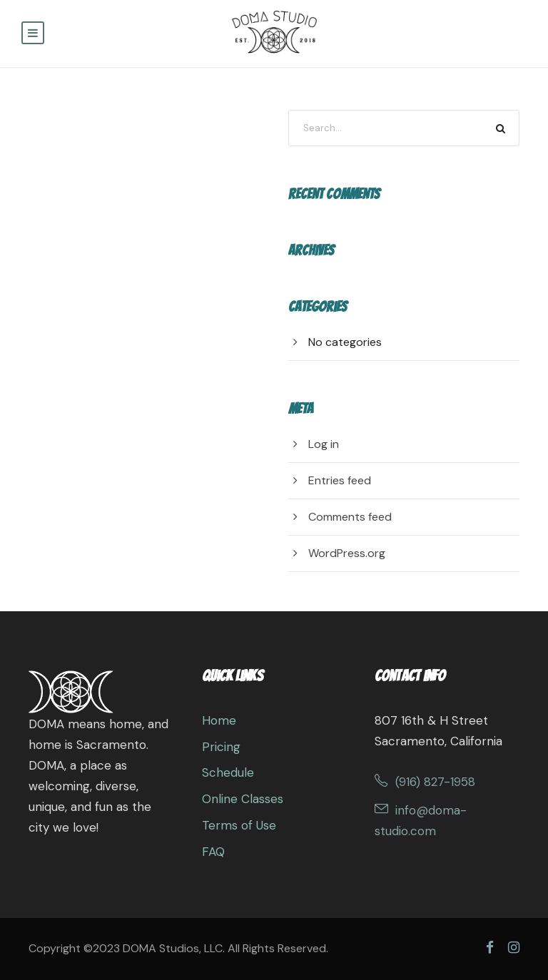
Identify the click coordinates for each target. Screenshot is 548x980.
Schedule (228, 772)
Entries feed (340, 480)
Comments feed (350, 517)
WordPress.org (347, 553)
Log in (324, 444)
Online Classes (243, 799)
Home (219, 720)
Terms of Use (239, 825)
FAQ (213, 852)
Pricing (221, 747)
